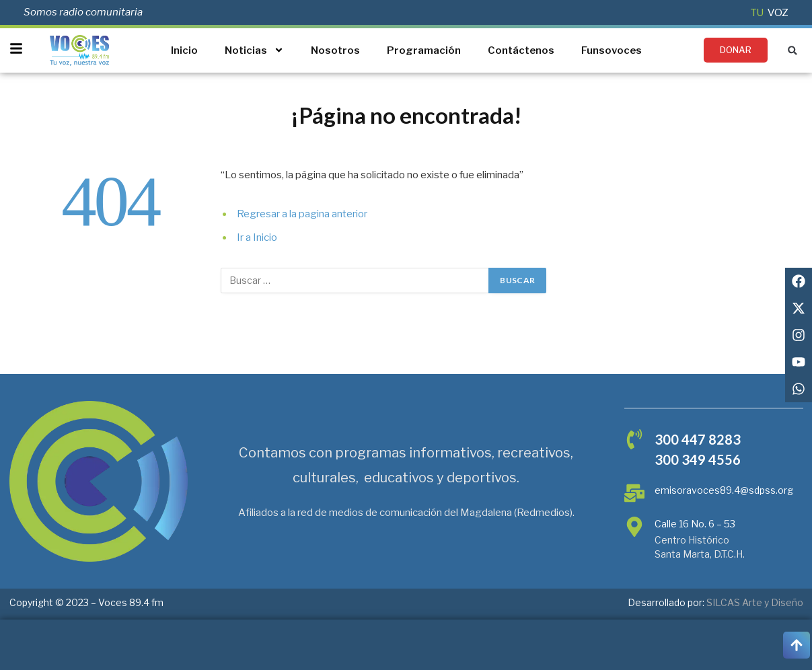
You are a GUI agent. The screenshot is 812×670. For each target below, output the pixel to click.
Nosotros (335, 50)
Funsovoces (612, 50)
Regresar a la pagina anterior (302, 214)
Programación (424, 50)
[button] (793, 50)
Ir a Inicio (257, 237)
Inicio (184, 50)
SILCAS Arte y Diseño (755, 602)
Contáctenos (521, 50)
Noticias (254, 50)
